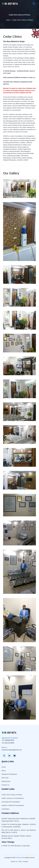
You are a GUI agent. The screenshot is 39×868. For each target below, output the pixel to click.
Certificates (5, 809)
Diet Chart (5, 778)
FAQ (20, 861)
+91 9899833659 (8, 740)
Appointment (6, 781)
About (4, 771)
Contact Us (5, 785)
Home (8, 20)
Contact (25, 861)
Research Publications (9, 774)
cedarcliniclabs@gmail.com (12, 750)
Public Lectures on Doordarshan (13, 798)
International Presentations (11, 802)
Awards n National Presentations (13, 805)
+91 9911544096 (8, 743)
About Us (14, 861)
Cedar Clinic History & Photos (12, 795)
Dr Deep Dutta (20, 858)
